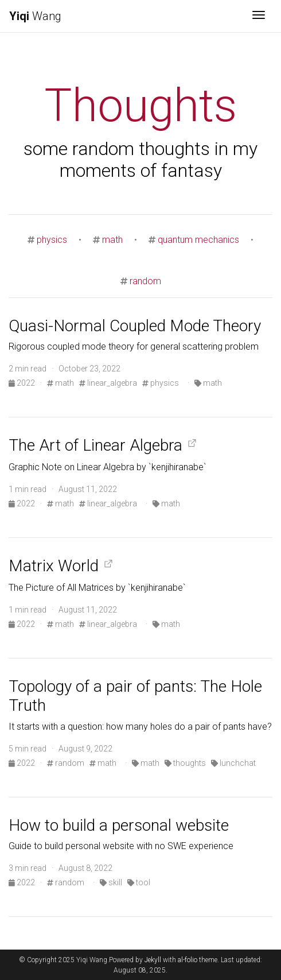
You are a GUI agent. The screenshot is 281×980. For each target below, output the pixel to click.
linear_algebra (108, 383)
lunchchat (233, 763)
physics (52, 240)
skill (111, 882)
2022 (23, 383)
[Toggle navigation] (259, 16)
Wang (35, 16)
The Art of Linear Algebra (95, 445)
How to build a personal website (119, 825)
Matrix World (54, 566)
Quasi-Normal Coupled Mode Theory (135, 326)
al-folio (188, 960)
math (112, 240)
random (145, 281)
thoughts (185, 763)
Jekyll (153, 960)
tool (139, 882)
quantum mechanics (198, 240)
